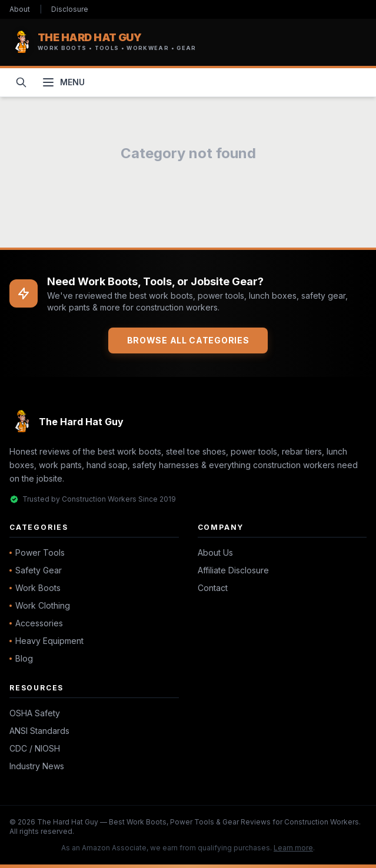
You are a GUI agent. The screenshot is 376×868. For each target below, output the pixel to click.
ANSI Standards (39, 731)
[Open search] (21, 82)
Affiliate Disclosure (233, 570)
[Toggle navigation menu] (63, 82)
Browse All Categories (188, 340)
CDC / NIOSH (35, 748)
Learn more (293, 848)
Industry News (37, 766)
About (20, 9)
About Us (215, 552)
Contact (213, 588)
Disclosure (70, 9)
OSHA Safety (35, 713)
